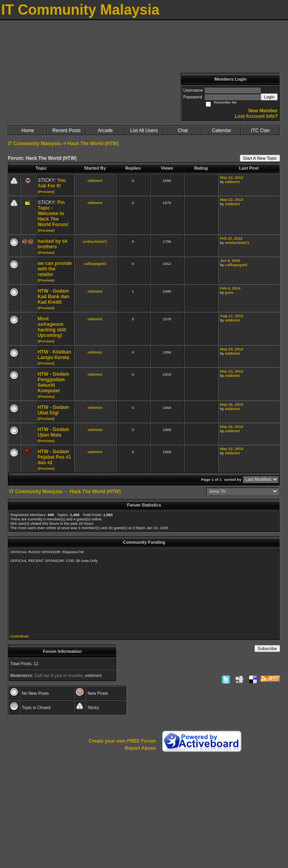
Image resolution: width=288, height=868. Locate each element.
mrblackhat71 (95, 241)
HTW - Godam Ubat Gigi (53, 410)
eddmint (95, 181)
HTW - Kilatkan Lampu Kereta (54, 355)
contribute (20, 636)
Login (269, 97)
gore (229, 292)
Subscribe (267, 649)
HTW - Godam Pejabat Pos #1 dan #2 (54, 457)
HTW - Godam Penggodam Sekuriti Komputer (53, 382)
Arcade (105, 130)
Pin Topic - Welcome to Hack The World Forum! (53, 214)
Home (28, 130)
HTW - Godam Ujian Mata (53, 432)
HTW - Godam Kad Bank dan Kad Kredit (53, 297)
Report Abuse (140, 748)
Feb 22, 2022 (231, 238)
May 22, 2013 (232, 177)
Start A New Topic (260, 158)
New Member (263, 111)
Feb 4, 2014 (230, 288)
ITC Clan (260, 130)
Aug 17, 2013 (232, 316)
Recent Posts (66, 130)
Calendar (222, 130)
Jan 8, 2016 (230, 260)
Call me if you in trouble (59, 675)
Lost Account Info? (256, 116)
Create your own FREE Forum (122, 741)
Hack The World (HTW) (93, 144)
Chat (183, 130)
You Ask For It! (52, 183)
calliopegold (95, 264)
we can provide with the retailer (55, 269)
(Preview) (46, 192)
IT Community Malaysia (34, 144)
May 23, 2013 (232, 349)
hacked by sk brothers (52, 244)
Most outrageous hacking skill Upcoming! (52, 327)
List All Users (144, 130)
